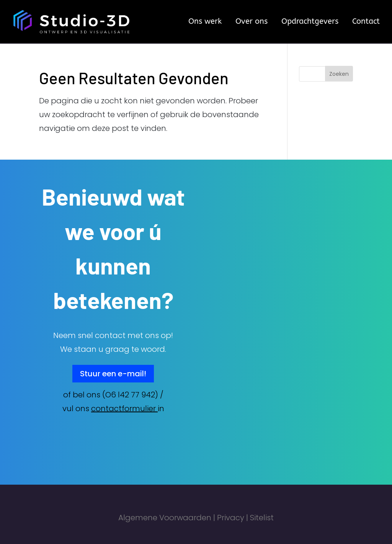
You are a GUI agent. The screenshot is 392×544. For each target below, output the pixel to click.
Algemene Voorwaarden (165, 518)
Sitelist (262, 518)
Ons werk (205, 23)
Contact (366, 23)
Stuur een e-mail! (113, 374)
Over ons (252, 23)
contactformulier (123, 408)
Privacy (231, 518)
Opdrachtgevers (310, 23)
